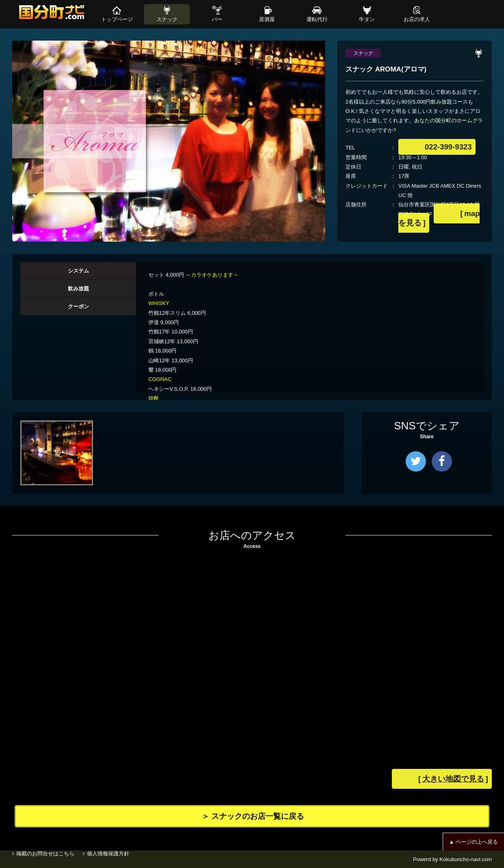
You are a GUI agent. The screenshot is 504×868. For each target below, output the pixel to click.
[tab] (78, 271)
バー (217, 19)
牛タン (367, 19)
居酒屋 (267, 19)
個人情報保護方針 (112, 859)
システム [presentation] (78, 271)
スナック (167, 19)
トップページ (117, 19)
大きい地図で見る (468, 780)
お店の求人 (417, 19)
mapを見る (450, 214)
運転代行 (317, 19)
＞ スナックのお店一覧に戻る (264, 816)
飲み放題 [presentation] (78, 289)
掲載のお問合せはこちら (45, 859)
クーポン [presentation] (78, 306)
